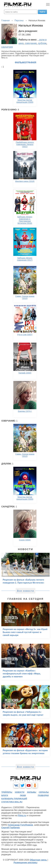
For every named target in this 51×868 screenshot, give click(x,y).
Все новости (26, 591)
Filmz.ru (22, 815)
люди (23, 795)
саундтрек (7, 47)
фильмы (32, 792)
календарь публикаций (14, 799)
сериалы (44, 792)
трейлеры (7, 792)
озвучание (31, 43)
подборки (43, 795)
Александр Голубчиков (20, 825)
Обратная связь (38, 860)
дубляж (42, 43)
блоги (5, 795)
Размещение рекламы (26, 863)
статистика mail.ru (12, 802)
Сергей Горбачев (10, 828)
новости (20, 792)
